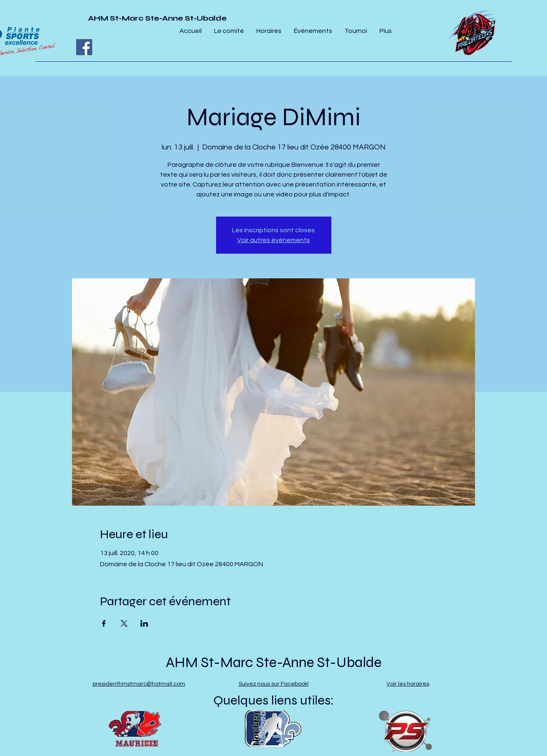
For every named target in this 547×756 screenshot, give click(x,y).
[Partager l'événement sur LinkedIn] (144, 623)
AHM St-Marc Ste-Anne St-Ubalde (157, 18)
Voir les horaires (408, 684)
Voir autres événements (273, 240)
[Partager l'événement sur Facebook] (104, 623)
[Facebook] (84, 47)
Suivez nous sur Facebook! (274, 684)
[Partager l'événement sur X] (124, 623)
